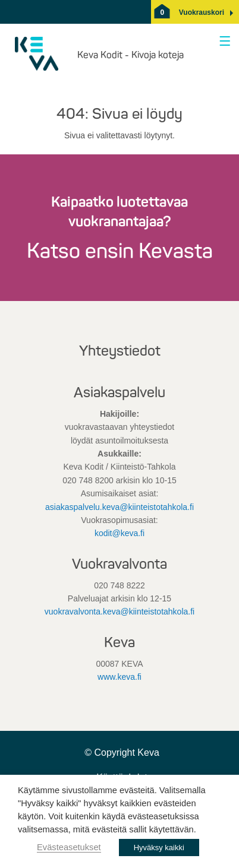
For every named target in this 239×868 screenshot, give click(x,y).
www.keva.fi (119, 677)
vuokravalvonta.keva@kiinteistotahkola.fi (119, 612)
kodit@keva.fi (119, 533)
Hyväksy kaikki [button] (159, 848)
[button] (202, 12)
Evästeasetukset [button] (69, 847)
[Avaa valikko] (223, 42)
